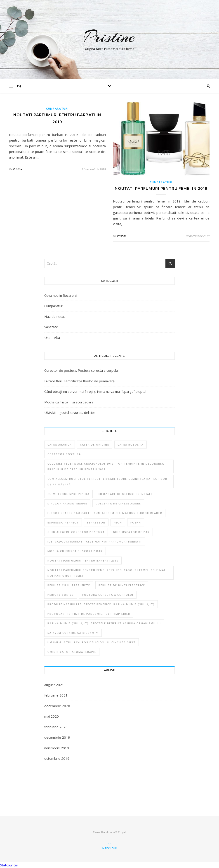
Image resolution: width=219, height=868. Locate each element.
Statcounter (9, 865)
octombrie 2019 (57, 758)
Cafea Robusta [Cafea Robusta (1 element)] (131, 445)
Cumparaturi (57, 109)
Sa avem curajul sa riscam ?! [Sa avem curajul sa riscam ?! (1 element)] (73, 633)
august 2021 (54, 685)
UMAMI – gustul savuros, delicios (70, 412)
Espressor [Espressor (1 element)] (96, 522)
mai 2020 (52, 716)
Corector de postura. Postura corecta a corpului (81, 370)
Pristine (110, 37)
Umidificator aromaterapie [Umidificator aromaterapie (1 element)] (72, 652)
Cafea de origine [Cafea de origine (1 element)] (95, 445)
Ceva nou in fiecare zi (61, 295)
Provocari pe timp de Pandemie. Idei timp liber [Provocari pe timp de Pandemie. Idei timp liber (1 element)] (89, 614)
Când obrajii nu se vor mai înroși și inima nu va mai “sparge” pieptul (95, 391)
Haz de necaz (55, 316)
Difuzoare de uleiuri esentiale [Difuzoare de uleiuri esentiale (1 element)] (125, 494)
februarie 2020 (56, 727)
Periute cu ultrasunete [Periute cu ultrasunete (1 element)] (69, 585)
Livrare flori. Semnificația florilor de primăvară (79, 381)
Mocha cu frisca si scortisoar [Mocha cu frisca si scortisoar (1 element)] (75, 551)
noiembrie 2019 (57, 748)
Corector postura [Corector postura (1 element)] (64, 454)
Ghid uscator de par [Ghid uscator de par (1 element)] (131, 532)
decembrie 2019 (57, 737)
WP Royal (119, 832)
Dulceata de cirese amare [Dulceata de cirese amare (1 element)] (118, 503)
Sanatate (51, 327)
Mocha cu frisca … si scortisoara (69, 402)
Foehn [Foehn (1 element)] (136, 522)
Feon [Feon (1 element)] (118, 522)
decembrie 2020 (57, 706)
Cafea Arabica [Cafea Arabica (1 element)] (60, 445)
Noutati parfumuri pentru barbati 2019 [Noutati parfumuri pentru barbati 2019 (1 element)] (83, 561)
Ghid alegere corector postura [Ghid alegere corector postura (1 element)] (76, 532)
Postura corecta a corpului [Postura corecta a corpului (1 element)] (108, 595)
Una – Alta (52, 338)
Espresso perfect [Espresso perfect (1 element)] (63, 522)
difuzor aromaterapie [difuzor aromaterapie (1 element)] (67, 503)
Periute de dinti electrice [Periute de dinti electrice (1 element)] (122, 585)
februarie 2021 (56, 695)
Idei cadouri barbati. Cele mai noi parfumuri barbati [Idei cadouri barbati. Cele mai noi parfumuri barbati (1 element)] (95, 541)
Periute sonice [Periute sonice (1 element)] (61, 595)
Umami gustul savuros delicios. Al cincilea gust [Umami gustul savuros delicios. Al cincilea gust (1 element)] (92, 642)
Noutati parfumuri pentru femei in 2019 (161, 189)
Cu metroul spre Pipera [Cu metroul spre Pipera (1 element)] (68, 494)
